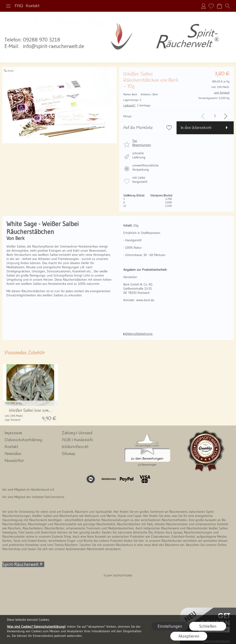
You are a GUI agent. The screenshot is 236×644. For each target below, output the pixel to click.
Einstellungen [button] (170, 626)
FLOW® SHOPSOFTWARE (118, 576)
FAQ (19, 6)
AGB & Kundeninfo (77, 440)
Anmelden (204, 6)
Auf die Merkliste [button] (138, 128)
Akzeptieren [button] (189, 636)
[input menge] (215, 116)
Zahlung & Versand (77, 433)
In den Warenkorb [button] (196, 128)
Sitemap (68, 454)
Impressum (13, 433)
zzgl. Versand (13, 420)
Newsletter (14, 461)
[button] (8, 6)
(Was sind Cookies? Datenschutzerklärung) (36, 627)
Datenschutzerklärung (23, 440)
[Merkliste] (211, 6)
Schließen (208, 626)
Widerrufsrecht (75, 447)
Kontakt (33, 6)
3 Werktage (137, 105)
